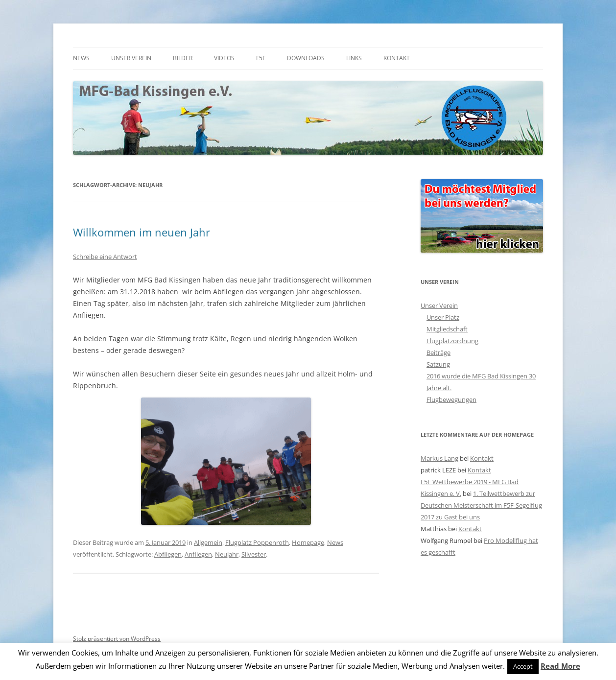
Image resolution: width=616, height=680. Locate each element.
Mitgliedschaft (447, 329)
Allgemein (208, 542)
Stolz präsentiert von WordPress (117, 639)
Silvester (254, 554)
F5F (261, 58)
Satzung (438, 364)
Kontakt (397, 58)
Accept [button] (523, 666)
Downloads (306, 58)
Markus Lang (439, 458)
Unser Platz (443, 317)
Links (354, 58)
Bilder (183, 58)
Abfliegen (168, 554)
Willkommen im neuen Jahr (142, 232)
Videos (224, 58)
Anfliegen (198, 554)
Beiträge (438, 352)
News (81, 58)
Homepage (308, 542)
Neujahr (227, 554)
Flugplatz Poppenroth (257, 542)
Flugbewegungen (451, 399)
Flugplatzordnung (452, 341)
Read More (560, 666)
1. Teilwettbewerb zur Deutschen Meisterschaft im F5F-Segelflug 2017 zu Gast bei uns (481, 505)
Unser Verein (131, 58)
